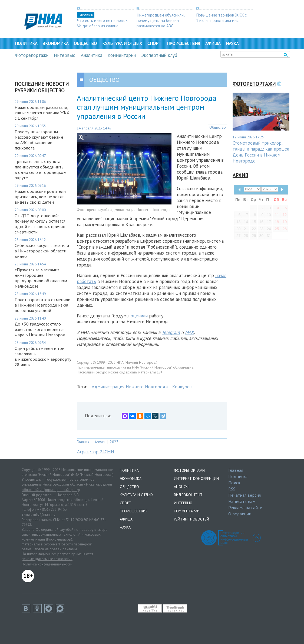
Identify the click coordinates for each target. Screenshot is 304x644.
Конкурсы (182, 387)
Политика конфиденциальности (47, 564)
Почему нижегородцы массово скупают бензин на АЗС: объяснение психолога (39, 140)
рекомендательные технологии (47, 559)
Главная (83, 442)
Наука (232, 43)
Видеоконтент (188, 495)
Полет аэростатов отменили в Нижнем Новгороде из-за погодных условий (42, 305)
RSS (232, 489)
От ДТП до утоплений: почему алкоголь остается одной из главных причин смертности (40, 224)
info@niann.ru (44, 514)
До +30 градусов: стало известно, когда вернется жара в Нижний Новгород (40, 329)
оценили (139, 316)
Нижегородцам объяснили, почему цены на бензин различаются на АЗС (160, 20)
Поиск (234, 483)
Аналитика (92, 55)
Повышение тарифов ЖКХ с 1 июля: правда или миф (221, 18)
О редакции (240, 514)
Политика (26, 43)
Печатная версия (244, 495)
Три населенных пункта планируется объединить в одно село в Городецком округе (40, 170)
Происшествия (183, 43)
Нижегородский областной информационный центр (67, 487)
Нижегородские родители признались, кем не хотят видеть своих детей (40, 197)
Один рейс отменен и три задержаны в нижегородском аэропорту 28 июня (43, 356)
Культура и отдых (122, 43)
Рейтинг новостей (191, 519)
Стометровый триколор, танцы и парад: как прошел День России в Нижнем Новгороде (261, 152)
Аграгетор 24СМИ (96, 452)
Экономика (56, 43)
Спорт (154, 43)
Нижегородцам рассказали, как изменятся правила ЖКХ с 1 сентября (42, 113)
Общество (85, 43)
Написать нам (242, 501)
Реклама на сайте (245, 508)
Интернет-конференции (196, 479)
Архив (100, 442)
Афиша (213, 43)
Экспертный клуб (159, 55)
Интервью (65, 55)
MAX (189, 332)
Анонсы (181, 487)
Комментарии (122, 55)
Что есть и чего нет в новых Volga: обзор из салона (102, 23)
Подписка (238, 476)
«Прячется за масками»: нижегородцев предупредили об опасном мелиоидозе (41, 278)
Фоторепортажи (32, 55)
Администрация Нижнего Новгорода (130, 387)
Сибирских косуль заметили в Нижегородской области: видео (42, 251)
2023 (114, 442)
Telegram (171, 332)
